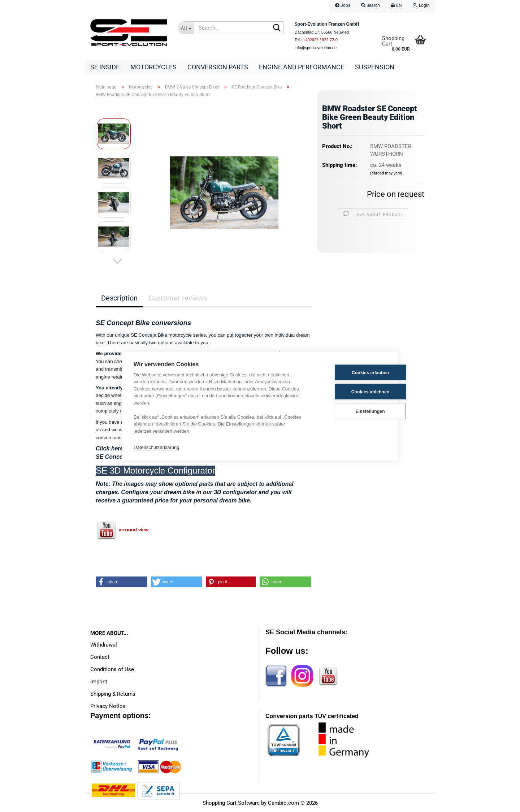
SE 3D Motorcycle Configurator (155, 470)
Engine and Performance (302, 67)
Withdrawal (104, 645)
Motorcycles (153, 67)
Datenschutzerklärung (156, 447)
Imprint (99, 682)
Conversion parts (218, 67)
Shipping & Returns (113, 694)
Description (119, 298)
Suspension (375, 67)
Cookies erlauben (351, 372)
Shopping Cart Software (231, 803)
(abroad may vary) (386, 173)
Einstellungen (350, 411)
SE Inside (105, 67)
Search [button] (370, 5)
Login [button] (421, 5)
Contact (100, 657)
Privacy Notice (108, 706)
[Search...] (186, 28)
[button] (396, 6)
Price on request (396, 194)
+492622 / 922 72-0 (320, 40)
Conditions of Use (112, 669)
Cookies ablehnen (351, 392)
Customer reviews (178, 298)
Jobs (343, 5)
